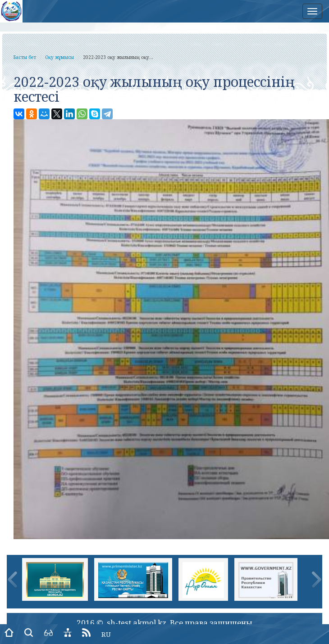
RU (106, 634)
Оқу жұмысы (59, 57)
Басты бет (25, 57)
